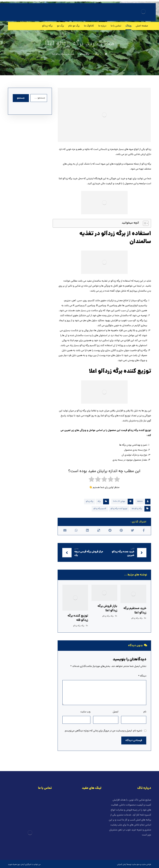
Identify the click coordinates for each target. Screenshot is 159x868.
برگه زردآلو (90, 502)
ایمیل (116, 712)
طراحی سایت (146, 865)
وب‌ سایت (85, 712)
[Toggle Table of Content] (144, 223)
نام (145, 712)
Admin (140, 502)
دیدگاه (142, 676)
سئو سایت (136, 865)
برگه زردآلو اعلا (137, 509)
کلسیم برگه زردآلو (100, 509)
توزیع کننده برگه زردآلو (119, 509)
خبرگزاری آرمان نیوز (24, 865)
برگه (99, 502)
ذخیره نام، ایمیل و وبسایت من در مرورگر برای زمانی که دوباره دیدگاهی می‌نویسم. (103, 731)
